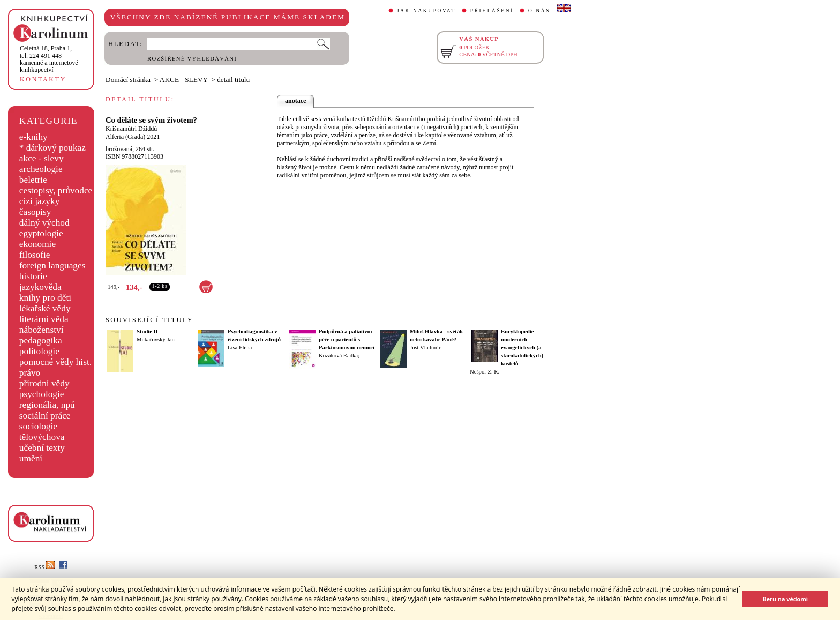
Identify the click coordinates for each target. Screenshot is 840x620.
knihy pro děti (45, 298)
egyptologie (41, 233)
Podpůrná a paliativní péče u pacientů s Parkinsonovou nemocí (347, 339)
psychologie (42, 394)
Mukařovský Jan (156, 339)
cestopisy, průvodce (56, 191)
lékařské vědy (45, 308)
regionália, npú (47, 405)
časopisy (35, 212)
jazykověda (40, 287)
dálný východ (44, 223)
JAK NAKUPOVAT (426, 11)
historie (33, 276)
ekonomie (37, 244)
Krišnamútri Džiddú (131, 129)
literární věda (44, 319)
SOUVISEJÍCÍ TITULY (149, 320)
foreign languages (52, 266)
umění (31, 458)
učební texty (42, 448)
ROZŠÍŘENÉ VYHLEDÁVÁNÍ (192, 59)
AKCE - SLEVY (184, 80)
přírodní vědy (44, 383)
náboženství (42, 330)
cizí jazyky (40, 201)
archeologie (41, 169)
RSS (44, 567)
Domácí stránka (128, 80)
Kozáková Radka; (339, 356)
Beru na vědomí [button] (785, 599)
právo (30, 373)
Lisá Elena (240, 348)
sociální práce (45, 416)
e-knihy (33, 137)
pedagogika (41, 341)
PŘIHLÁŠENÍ (492, 11)
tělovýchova (42, 437)
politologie (39, 351)
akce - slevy (42, 158)
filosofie (35, 255)
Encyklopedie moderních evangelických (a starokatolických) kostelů (522, 348)
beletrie (33, 180)
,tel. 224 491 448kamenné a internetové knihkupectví (49, 59)
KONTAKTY (43, 79)
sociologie (38, 426)
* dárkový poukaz (52, 148)
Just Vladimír (425, 348)
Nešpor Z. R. (485, 372)
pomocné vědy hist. (55, 362)
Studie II (147, 331)
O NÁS (539, 11)
